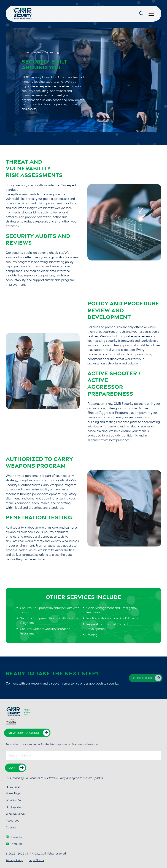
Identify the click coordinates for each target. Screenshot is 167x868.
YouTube (14, 844)
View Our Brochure (24, 733)
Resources (12, 820)
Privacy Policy (57, 778)
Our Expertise (14, 807)
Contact (11, 827)
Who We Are (14, 800)
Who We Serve (15, 814)
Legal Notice (36, 860)
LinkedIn (14, 837)
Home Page (13, 793)
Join (12, 768)
